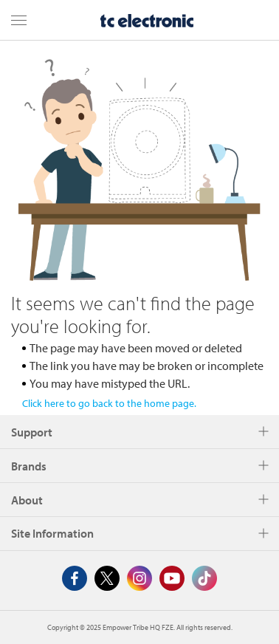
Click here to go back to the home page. (109, 403)
